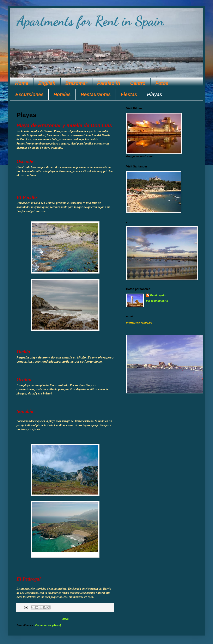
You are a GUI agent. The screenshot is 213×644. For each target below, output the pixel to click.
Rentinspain (158, 295)
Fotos (162, 83)
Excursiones (29, 94)
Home (22, 83)
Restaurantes (96, 94)
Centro (138, 83)
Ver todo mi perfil (157, 301)
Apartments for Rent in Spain (90, 21)
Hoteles (62, 94)
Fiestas (129, 94)
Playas (155, 94)
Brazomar (76, 83)
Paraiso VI (109, 83)
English (47, 83)
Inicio (65, 619)
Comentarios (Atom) (48, 625)
